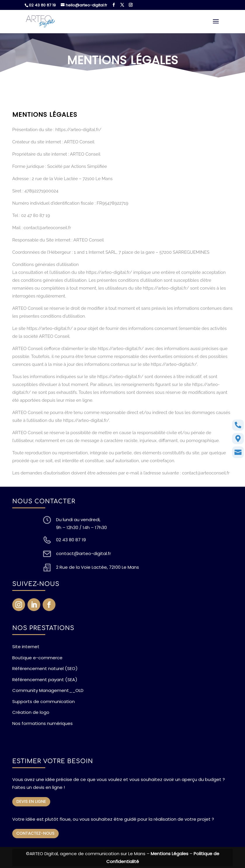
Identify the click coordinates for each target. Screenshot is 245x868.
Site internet (26, 647)
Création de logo (31, 712)
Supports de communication (44, 701)
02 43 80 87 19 (42, 5)
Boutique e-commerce (37, 658)
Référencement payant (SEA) (45, 680)
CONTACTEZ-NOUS (35, 833)
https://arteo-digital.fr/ (79, 130)
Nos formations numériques (42, 723)
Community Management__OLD (48, 690)
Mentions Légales (170, 854)
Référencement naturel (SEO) (45, 668)
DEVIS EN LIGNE (31, 801)
